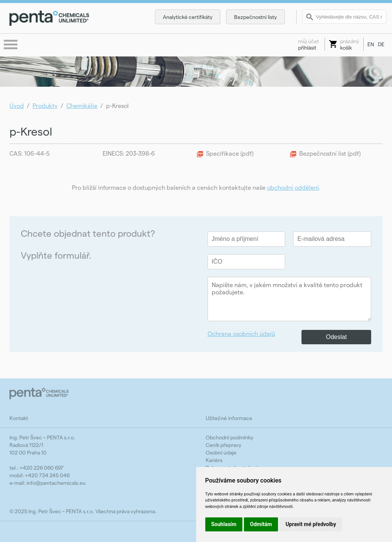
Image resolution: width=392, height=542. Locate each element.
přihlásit (308, 44)
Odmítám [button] (261, 524)
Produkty (45, 105)
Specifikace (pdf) (230, 153)
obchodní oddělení (293, 187)
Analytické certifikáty (188, 17)
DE (381, 44)
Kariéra (214, 460)
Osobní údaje (221, 452)
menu (11, 45)
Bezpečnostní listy (255, 17)
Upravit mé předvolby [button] (311, 524)
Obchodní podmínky (230, 437)
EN (371, 44)
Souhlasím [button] (224, 524)
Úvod (17, 105)
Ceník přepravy (223, 445)
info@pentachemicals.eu (56, 483)
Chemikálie (82, 105)
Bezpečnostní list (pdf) (330, 153)
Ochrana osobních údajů (241, 333)
